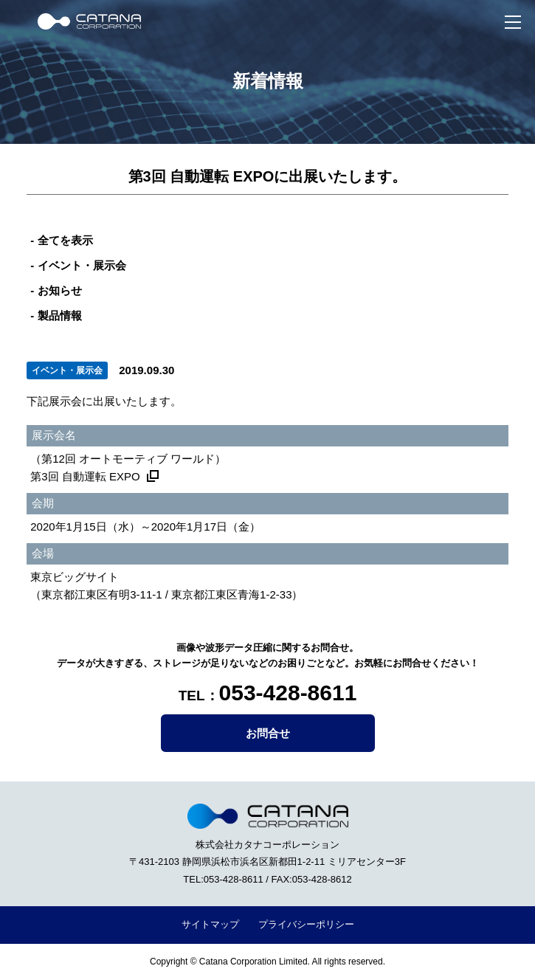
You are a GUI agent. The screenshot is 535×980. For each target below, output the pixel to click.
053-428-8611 (288, 693)
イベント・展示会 (82, 265)
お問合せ (268, 733)
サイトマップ (210, 924)
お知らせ (60, 290)
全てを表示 (65, 240)
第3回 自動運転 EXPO (85, 476)
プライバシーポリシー (306, 924)
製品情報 (60, 315)
